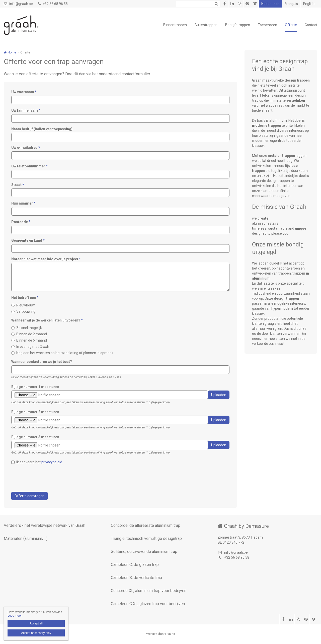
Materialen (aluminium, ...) (26, 538)
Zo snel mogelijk (29, 328)
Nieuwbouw (26, 305)
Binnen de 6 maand (32, 340)
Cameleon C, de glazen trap (135, 565)
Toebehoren (267, 25)
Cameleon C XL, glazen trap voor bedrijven (148, 604)
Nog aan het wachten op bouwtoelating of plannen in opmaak (65, 353)
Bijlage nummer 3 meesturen (35, 437)
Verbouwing (26, 311)
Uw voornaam (24, 92)
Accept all (36, 623)
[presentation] (49, 478)
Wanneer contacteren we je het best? (42, 362)
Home (12, 52)
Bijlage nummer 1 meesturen (35, 387)
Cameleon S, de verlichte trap (136, 578)
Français (291, 4)
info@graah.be (18, 4)
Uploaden (219, 395)
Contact (311, 25)
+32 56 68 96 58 (53, 4)
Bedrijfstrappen (238, 25)
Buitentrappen (206, 25)
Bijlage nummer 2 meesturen (35, 412)
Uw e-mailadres (26, 148)
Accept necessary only (36, 633)
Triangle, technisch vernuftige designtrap (146, 538)
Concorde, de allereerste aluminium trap (146, 525)
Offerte (291, 25)
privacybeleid (52, 462)
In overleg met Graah (33, 347)
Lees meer (15, 616)
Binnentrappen (175, 25)
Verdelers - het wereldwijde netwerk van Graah (45, 525)
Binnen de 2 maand (32, 334)
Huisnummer (23, 203)
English (309, 4)
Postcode (21, 222)
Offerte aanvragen (29, 496)
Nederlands (270, 4)
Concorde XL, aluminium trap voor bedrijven (149, 591)
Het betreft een (25, 298)
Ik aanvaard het (39, 462)
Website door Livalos (161, 634)
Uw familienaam (26, 110)
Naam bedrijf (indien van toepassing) (42, 129)
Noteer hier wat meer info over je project (46, 259)
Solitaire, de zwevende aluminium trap (144, 552)
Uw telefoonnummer (29, 166)
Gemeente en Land (28, 240)
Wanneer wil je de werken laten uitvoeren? (47, 320)
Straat (18, 185)
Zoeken (216, 4)
